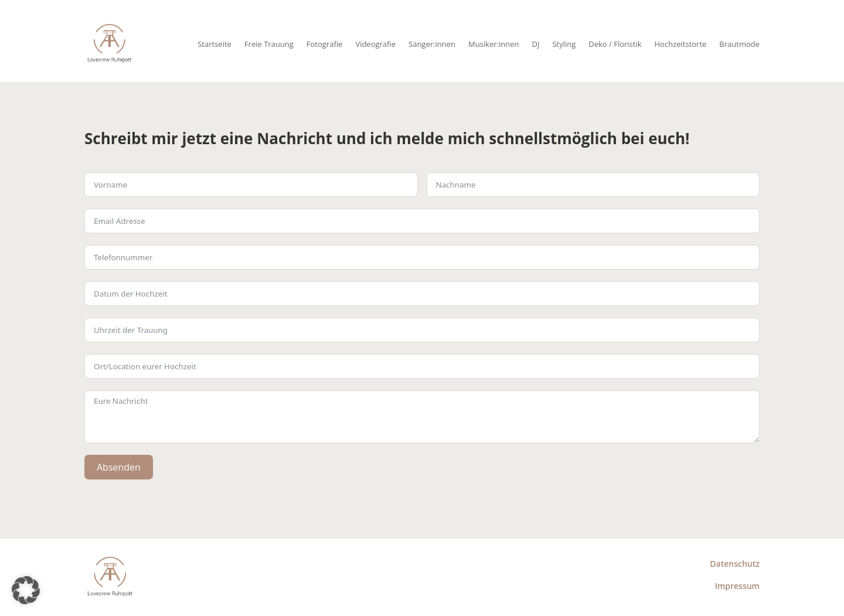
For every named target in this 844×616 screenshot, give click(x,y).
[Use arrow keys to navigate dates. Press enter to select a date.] (422, 294)
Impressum (737, 586)
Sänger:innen (432, 44)
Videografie (375, 44)
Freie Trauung (269, 44)
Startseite (215, 44)
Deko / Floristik (615, 44)
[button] (26, 590)
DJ (535, 44)
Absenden (119, 467)
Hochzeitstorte (681, 44)
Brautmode (739, 44)
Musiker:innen (494, 44)
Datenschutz (735, 564)
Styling (564, 44)
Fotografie (325, 44)
